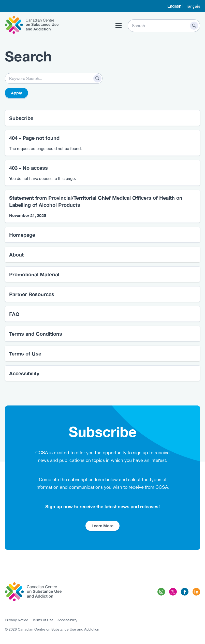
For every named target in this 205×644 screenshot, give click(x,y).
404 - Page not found (34, 138)
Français (192, 6)
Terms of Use (25, 353)
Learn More (102, 526)
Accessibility (24, 373)
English (174, 6)
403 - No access (28, 168)
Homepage (22, 235)
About (16, 255)
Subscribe (21, 118)
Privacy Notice (17, 620)
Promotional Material (34, 274)
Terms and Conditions (36, 334)
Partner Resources (32, 294)
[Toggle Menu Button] (119, 26)
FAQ (14, 314)
